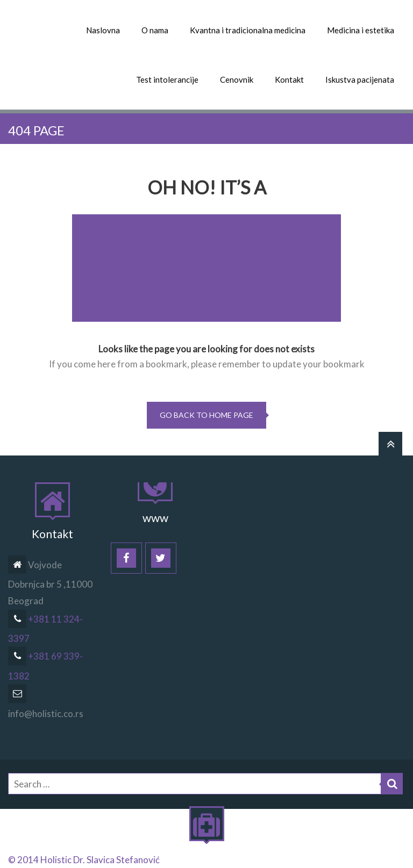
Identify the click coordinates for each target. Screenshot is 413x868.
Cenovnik (237, 79)
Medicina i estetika (361, 30)
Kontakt (289, 79)
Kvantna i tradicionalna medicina (248, 30)
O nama (155, 30)
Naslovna (103, 30)
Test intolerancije (167, 79)
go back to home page (206, 415)
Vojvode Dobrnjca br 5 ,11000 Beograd (50, 583)
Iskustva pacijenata (360, 79)
